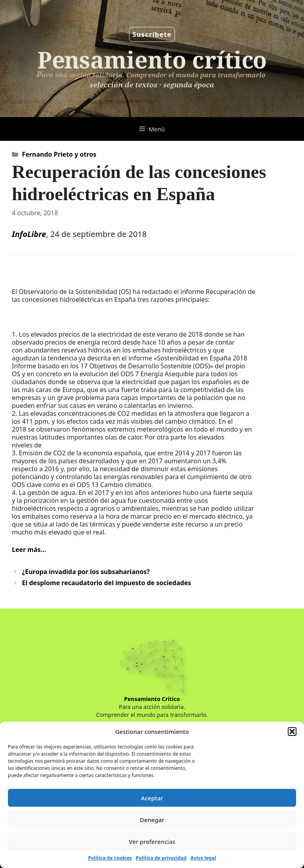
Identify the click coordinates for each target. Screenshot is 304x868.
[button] (292, 732)
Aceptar (152, 798)
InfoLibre (29, 234)
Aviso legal (203, 858)
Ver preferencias (152, 841)
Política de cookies (110, 858)
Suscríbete (152, 34)
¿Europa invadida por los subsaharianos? (86, 572)
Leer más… (29, 550)
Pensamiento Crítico (152, 699)
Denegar (152, 820)
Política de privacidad (161, 858)
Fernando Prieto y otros (59, 154)
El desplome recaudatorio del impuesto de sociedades (107, 583)
